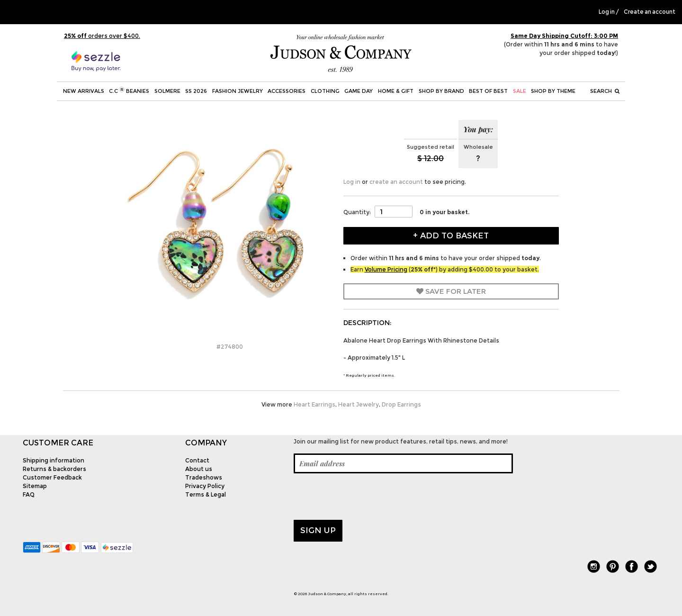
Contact (197, 460)
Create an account (650, 12)
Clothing (325, 91)
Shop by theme (553, 91)
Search (605, 91)
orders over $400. (102, 36)
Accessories (287, 91)
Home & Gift (396, 91)
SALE (520, 91)
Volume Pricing (386, 269)
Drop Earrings (401, 404)
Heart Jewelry (359, 404)
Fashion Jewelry (238, 91)
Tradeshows (204, 477)
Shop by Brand (441, 91)
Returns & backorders (54, 469)
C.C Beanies (129, 91)
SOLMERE (167, 91)
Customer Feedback (52, 477)
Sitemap (35, 486)
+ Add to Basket (451, 236)
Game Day (359, 91)
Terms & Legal (206, 494)
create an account (396, 182)
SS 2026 (196, 91)
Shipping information (54, 460)
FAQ (29, 494)
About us (199, 469)
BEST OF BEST (488, 91)
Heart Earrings (314, 404)
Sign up (318, 530)
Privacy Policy (205, 486)
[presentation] (366, 497)
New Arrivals (84, 91)
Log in (607, 12)
